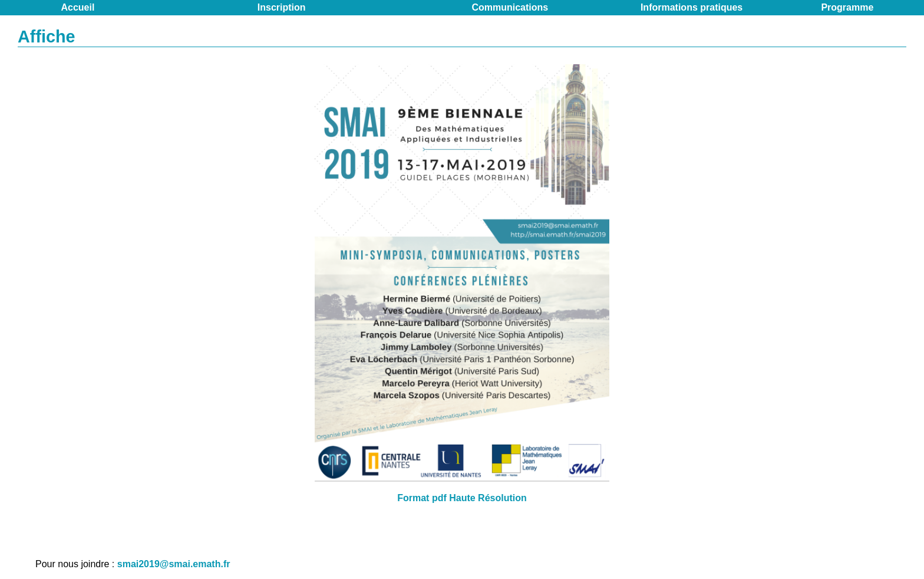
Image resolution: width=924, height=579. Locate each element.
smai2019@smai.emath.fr (174, 564)
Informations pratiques (692, 7)
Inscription (282, 7)
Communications (510, 7)
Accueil (79, 7)
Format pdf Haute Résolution (462, 498)
